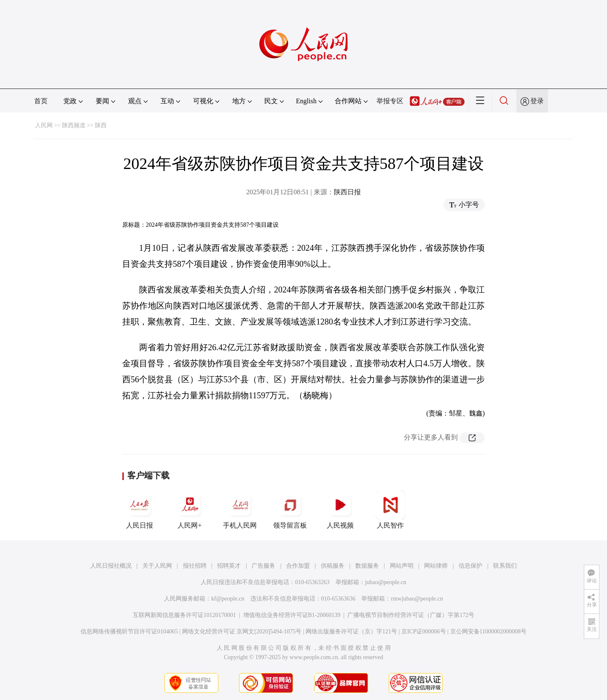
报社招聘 (195, 566)
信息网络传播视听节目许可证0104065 (129, 632)
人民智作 (390, 510)
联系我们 (505, 566)
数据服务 (367, 566)
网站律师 (436, 566)
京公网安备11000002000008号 (488, 632)
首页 (41, 101)
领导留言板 (290, 510)
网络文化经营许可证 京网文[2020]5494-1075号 (242, 632)
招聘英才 (229, 566)
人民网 (44, 125)
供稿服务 (333, 566)
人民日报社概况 (111, 566)
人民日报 (140, 510)
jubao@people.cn (386, 582)
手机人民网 (240, 510)
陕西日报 (347, 192)
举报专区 (390, 101)
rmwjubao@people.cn (417, 599)
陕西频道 (74, 125)
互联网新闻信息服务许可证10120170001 (184, 615)
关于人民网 (157, 566)
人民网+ (190, 510)
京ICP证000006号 (424, 632)
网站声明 (402, 566)
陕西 (101, 125)
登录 (537, 101)
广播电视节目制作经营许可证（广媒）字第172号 (411, 615)
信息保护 (470, 566)
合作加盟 (298, 566)
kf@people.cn (228, 599)
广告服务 (263, 566)
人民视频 (340, 510)
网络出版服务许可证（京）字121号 (351, 632)
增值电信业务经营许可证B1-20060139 (292, 615)
